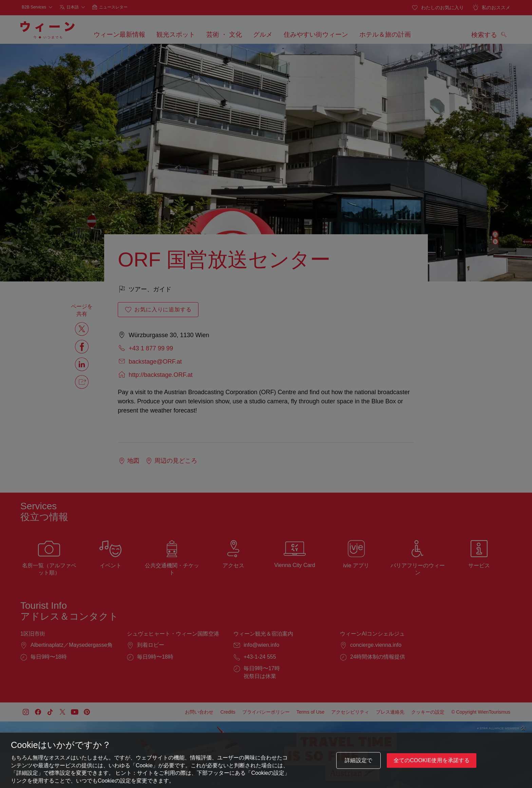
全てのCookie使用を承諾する (432, 761)
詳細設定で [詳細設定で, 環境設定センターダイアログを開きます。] (358, 761)
